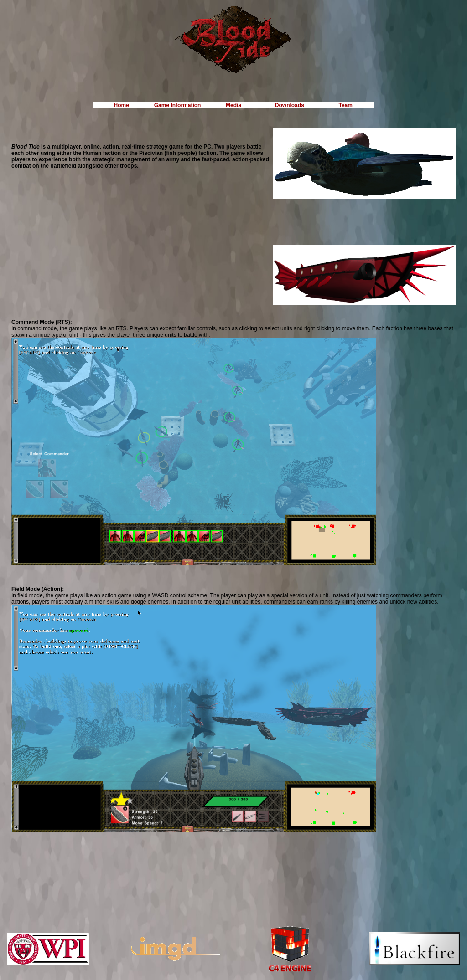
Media (233, 105)
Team (346, 105)
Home (122, 105)
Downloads (290, 105)
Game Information (178, 105)
